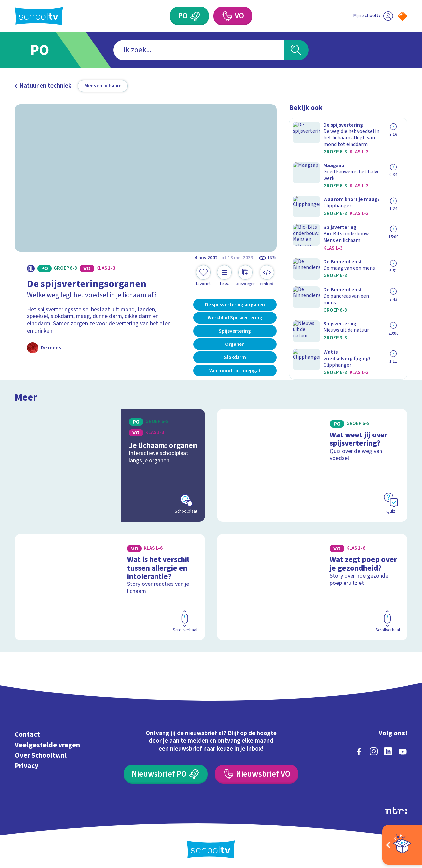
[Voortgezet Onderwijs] (226, 16)
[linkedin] (388, 748)
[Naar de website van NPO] (402, 16)
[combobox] (199, 50)
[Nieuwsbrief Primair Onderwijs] (166, 771)
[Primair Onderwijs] (195, 16)
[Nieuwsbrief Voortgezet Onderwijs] (257, 771)
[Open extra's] (402, 845)
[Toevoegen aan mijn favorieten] (203, 276)
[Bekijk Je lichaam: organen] (110, 462)
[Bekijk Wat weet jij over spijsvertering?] (312, 462)
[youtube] (403, 748)
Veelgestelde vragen (47, 742)
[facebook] (359, 748)
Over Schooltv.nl (41, 752)
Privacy (27, 763)
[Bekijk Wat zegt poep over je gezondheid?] (312, 584)
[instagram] (374, 748)
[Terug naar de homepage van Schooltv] (39, 16)
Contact (27, 732)
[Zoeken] (296, 50)
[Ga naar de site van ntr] (396, 807)
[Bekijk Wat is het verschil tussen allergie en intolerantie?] (110, 584)
